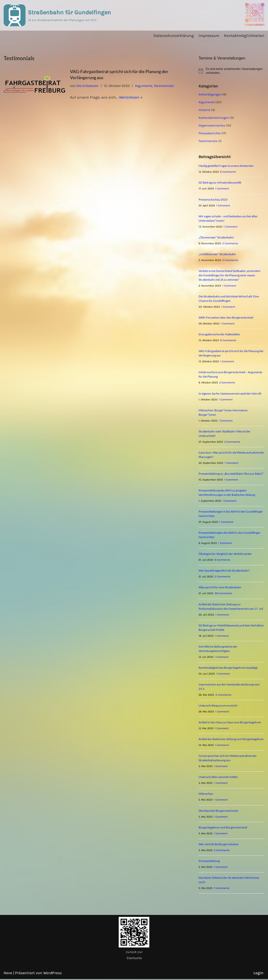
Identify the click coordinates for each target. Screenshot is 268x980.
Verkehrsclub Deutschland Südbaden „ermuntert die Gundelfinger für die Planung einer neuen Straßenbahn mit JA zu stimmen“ (229, 275)
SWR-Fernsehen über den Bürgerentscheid (226, 318)
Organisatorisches (212, 125)
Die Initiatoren (88, 86)
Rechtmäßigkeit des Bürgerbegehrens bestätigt (228, 668)
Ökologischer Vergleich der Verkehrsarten (225, 554)
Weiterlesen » (131, 97)
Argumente (144, 86)
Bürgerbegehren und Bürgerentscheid (223, 828)
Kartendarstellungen (214, 118)
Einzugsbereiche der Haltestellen (219, 334)
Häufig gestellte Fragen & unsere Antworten (226, 166)
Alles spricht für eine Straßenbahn (220, 588)
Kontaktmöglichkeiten (244, 36)
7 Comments (222, 889)
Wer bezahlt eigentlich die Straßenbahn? (224, 571)
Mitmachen (206, 795)
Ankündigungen (210, 94)
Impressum (209, 36)
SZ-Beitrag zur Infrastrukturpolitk (220, 183)
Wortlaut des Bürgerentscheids (218, 811)
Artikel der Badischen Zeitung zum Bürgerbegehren (231, 740)
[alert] (231, 71)
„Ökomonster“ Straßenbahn (216, 237)
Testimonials (164, 86)
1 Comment (222, 189)
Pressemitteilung (209, 862)
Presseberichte (210, 133)
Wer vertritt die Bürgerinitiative (218, 845)
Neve (8, 974)
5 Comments (222, 577)
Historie (204, 110)
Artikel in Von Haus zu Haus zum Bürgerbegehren (230, 723)
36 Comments (223, 594)
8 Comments (228, 341)
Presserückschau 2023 (213, 199)
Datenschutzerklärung (174, 36)
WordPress (52, 974)
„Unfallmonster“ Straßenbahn (217, 254)
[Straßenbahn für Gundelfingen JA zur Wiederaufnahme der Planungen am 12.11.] (57, 15)
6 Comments (228, 172)
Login (258, 974)
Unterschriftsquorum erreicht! (218, 706)
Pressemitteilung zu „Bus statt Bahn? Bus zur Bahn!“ (231, 474)
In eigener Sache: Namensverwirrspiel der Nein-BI (230, 394)
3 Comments (223, 696)
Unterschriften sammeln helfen (218, 778)
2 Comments (230, 243)
